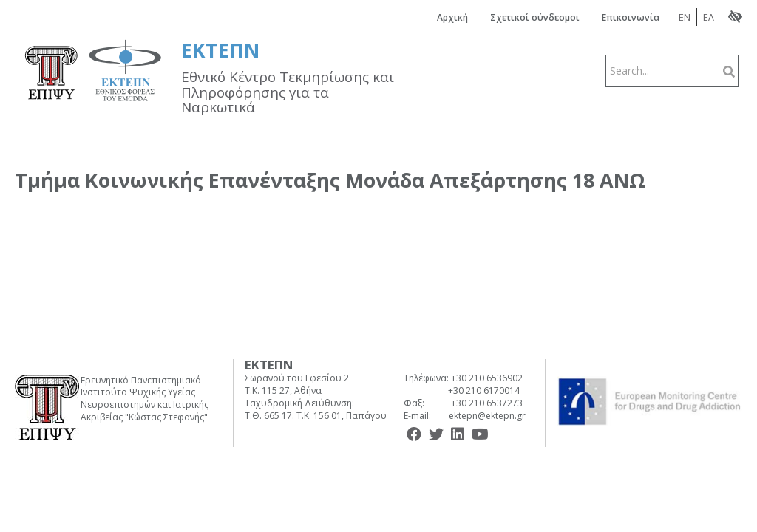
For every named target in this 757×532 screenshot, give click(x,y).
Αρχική (452, 17)
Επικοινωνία (631, 17)
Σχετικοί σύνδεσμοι (535, 17)
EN (685, 17)
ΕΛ (709, 17)
